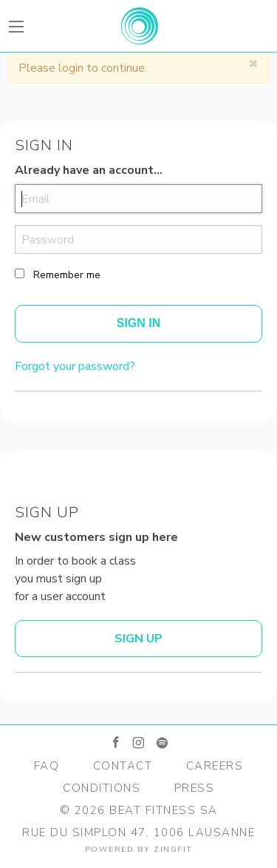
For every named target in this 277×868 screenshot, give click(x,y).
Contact (123, 766)
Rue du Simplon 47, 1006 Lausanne (138, 832)
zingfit (173, 849)
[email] (138, 199)
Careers (215, 766)
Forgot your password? (75, 366)
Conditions (102, 788)
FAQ (47, 766)
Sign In (139, 323)
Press (195, 788)
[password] (138, 239)
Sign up (138, 639)
